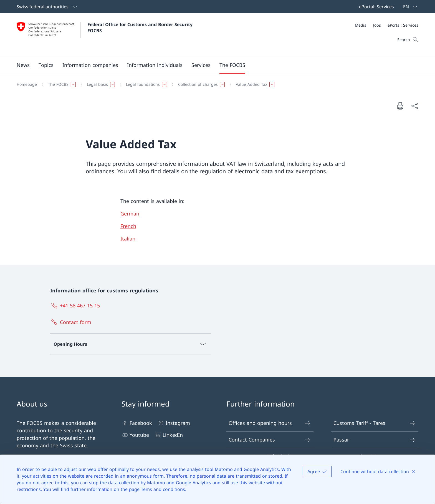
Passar (375, 440)
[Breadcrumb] (215, 84)
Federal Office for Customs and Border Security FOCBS (141, 27)
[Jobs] (377, 25)
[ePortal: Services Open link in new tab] (375, 7)
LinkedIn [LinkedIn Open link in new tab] (169, 435)
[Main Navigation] (213, 65)
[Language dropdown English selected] (408, 7)
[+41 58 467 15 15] (76, 305)
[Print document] (400, 106)
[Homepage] (27, 84)
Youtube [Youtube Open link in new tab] (135, 435)
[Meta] (387, 25)
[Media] (361, 25)
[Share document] (414, 106)
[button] (23, 65)
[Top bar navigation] (375, 7)
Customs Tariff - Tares (375, 423)
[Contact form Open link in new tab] (72, 322)
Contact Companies (270, 440)
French (128, 226)
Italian (128, 239)
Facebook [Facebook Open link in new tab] (137, 423)
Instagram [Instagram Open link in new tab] (174, 423)
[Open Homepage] (105, 35)
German (130, 214)
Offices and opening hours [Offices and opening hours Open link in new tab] (270, 423)
